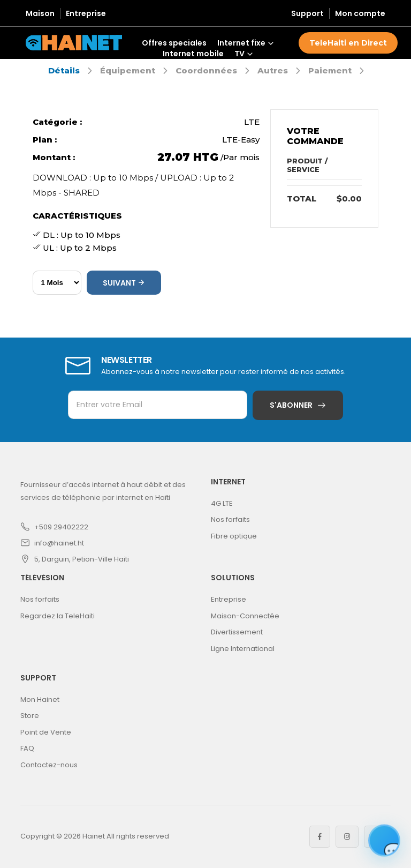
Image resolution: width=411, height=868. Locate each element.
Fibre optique (234, 536)
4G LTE (222, 503)
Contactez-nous (49, 765)
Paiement (330, 70)
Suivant (124, 283)
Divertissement (237, 632)
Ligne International (243, 649)
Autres (273, 70)
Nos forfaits (230, 519)
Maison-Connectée (245, 616)
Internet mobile (193, 54)
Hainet (94, 836)
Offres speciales (174, 43)
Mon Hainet (40, 699)
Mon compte (360, 13)
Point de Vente (46, 732)
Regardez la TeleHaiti (58, 616)
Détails (64, 70)
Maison (40, 13)
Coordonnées (206, 70)
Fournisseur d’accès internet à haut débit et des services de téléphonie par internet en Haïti (103, 491)
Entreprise (86, 13)
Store (30, 716)
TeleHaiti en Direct (348, 43)
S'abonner (291, 405)
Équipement (128, 70)
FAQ (27, 748)
